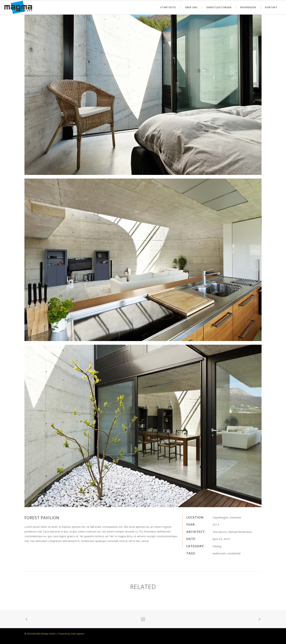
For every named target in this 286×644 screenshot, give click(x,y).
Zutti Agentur (78, 634)
